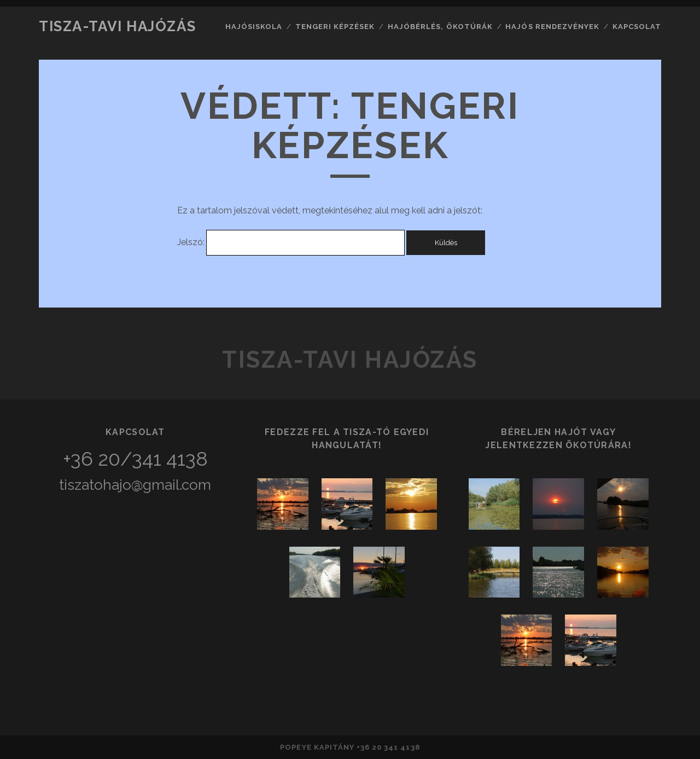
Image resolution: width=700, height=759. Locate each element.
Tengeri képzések (335, 27)
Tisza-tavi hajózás (117, 26)
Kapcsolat (637, 27)
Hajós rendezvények (552, 27)
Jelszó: (291, 242)
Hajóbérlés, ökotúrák (440, 27)
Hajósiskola (254, 27)
